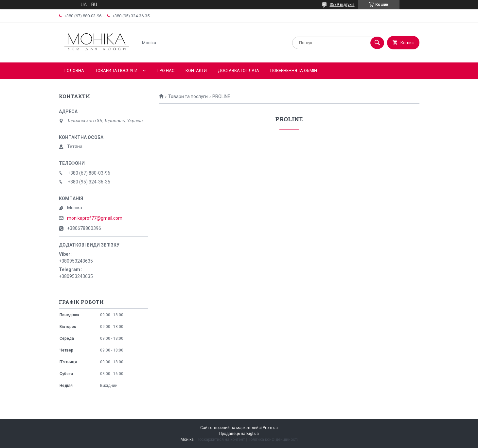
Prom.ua (270, 428)
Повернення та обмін (294, 70)
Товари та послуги (116, 70)
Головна (74, 70)
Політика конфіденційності (273, 439)
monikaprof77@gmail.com (95, 218)
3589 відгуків (342, 5)
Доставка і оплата (239, 70)
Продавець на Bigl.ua (239, 434)
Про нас (166, 70)
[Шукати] (377, 43)
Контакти (196, 70)
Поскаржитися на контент (221, 439)
